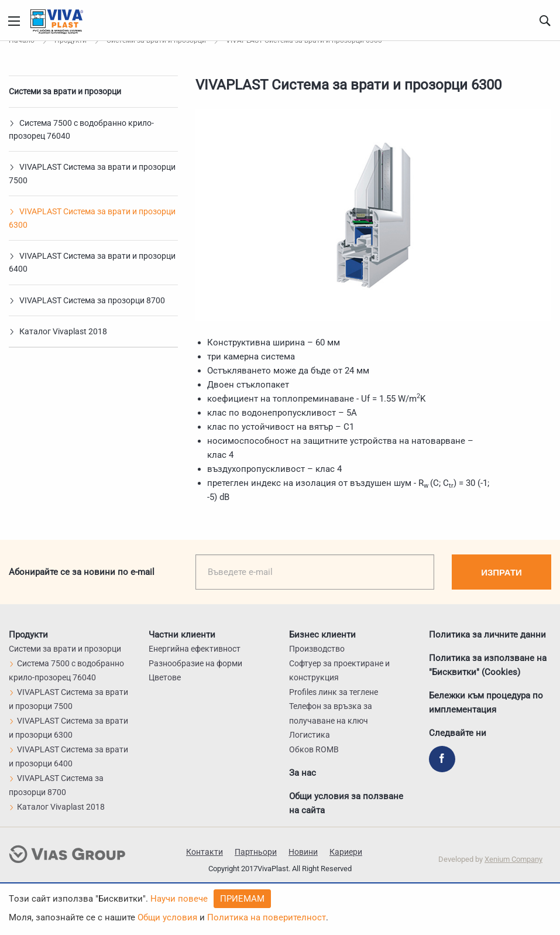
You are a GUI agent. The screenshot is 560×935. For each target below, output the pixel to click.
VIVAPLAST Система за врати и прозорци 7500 (92, 173)
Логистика (310, 735)
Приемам (242, 899)
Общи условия (167, 917)
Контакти (205, 852)
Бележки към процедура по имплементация (486, 703)
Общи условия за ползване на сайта (346, 803)
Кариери (346, 852)
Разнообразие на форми (195, 663)
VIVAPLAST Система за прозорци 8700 (87, 300)
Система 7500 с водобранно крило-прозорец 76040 (81, 129)
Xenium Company (513, 859)
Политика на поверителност (267, 917)
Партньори (256, 852)
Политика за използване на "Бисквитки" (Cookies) (488, 665)
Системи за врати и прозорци (65, 91)
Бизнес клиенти (322, 635)
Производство (317, 649)
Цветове (165, 677)
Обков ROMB (314, 749)
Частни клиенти (182, 635)
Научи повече (179, 899)
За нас (303, 773)
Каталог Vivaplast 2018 (58, 331)
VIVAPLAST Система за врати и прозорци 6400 (92, 262)
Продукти (28, 635)
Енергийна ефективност (195, 649)
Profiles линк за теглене (334, 692)
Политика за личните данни (487, 635)
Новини (303, 852)
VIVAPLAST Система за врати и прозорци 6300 (92, 218)
